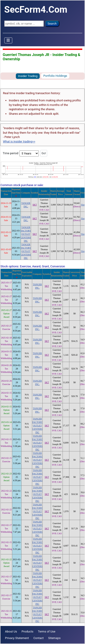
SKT (35, 205)
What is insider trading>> (19, 141)
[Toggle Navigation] (8, 40)
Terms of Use (47, 631)
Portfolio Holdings (55, 76)
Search (52, 24)
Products (27, 631)
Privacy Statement (17, 638)
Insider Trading (28, 76)
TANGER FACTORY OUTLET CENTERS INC (26, 234)
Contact (38, 638)
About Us (11, 631)
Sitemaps (55, 638)
